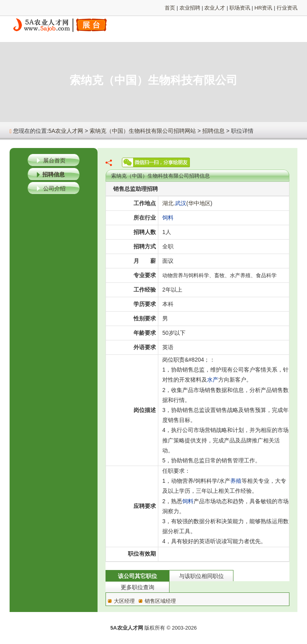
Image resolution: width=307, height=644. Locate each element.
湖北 (168, 203)
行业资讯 (287, 8)
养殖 (236, 481)
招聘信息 (213, 131)
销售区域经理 (160, 601)
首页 (170, 8)
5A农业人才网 (66, 131)
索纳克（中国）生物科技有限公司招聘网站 (143, 131)
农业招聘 (190, 8)
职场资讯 (240, 8)
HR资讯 (264, 8)
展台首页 (54, 160)
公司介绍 (54, 188)
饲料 (168, 218)
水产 (213, 380)
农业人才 (215, 8)
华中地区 (199, 203)
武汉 (181, 203)
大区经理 (124, 601)
